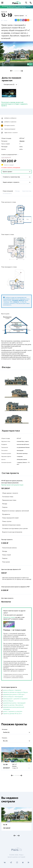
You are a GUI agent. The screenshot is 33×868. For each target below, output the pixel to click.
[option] (16, 55)
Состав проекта (7, 194)
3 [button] (16, 71)
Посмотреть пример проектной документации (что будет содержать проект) (14, 104)
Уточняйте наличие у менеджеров (11, 168)
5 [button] (19, 71)
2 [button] (15, 71)
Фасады (18, 191)
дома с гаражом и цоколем (13, 712)
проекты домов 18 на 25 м (12, 714)
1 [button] (14, 71)
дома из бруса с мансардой (13, 697)
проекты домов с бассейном (13, 705)
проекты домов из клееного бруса (15, 692)
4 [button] (18, 71)
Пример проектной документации (12, 485)
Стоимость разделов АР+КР (10, 155)
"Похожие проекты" (18, 300)
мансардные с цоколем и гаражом (15, 699)
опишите (16, 302)
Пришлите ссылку (9, 617)
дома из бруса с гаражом (12, 690)
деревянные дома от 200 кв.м (14, 695)
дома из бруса (8, 701)
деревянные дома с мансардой (14, 703)
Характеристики (27, 191)
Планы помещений (8, 191)
